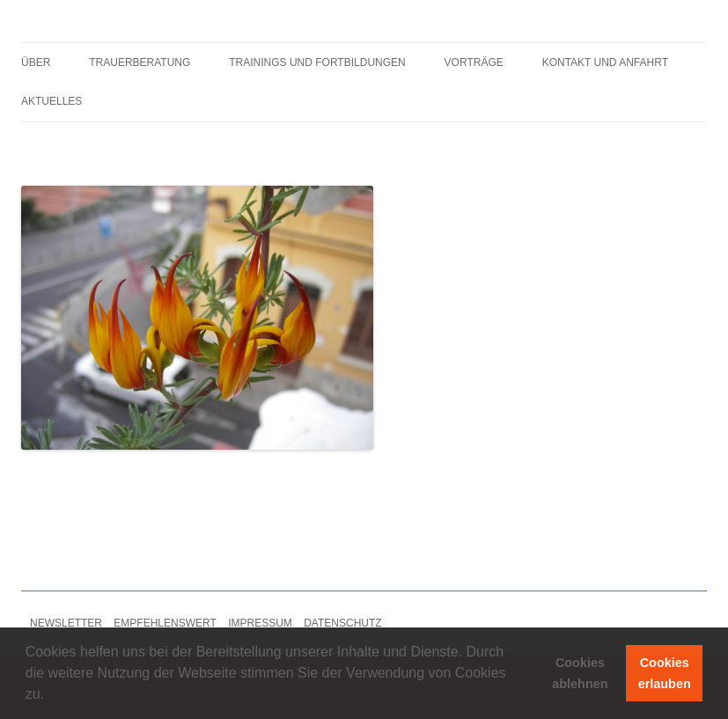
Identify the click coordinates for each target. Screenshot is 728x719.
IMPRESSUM (260, 623)
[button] (51, 696)
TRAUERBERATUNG (140, 62)
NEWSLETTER (66, 623)
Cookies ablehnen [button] (580, 673)
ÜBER (36, 62)
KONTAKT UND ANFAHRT (605, 62)
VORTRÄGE (474, 62)
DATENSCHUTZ (342, 623)
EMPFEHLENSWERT (165, 623)
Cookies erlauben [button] (665, 673)
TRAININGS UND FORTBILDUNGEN (317, 62)
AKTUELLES (51, 101)
